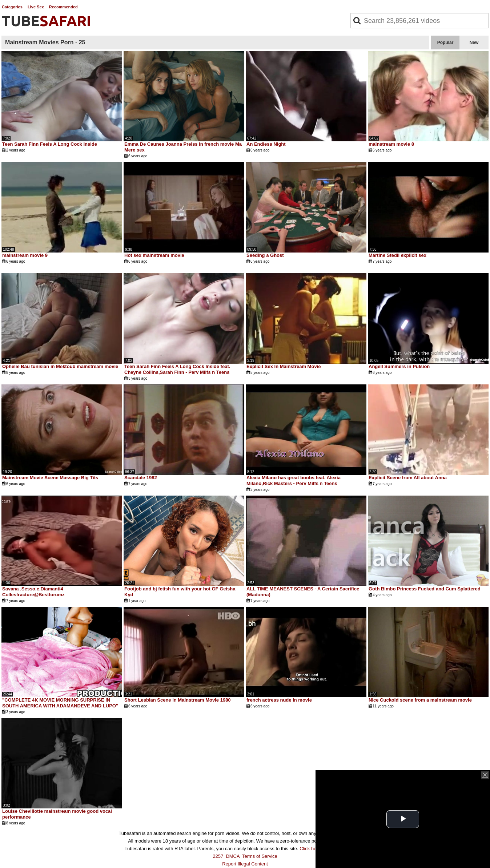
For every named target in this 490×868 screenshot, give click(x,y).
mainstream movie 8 (391, 144)
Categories (12, 7)
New (474, 43)
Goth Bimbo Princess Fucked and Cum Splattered (425, 589)
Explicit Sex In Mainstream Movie (284, 366)
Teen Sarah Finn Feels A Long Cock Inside (50, 144)
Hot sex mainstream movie (154, 255)
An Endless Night (266, 144)
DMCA (233, 856)
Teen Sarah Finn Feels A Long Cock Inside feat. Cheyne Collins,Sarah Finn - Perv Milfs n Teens (177, 369)
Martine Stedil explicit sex (397, 255)
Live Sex (36, 7)
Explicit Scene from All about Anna (408, 478)
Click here (310, 849)
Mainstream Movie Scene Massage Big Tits (50, 478)
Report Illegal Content (245, 864)
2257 (218, 856)
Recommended (63, 7)
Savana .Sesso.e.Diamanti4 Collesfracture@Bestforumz (33, 592)
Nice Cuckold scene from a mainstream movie (420, 700)
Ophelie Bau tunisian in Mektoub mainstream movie (60, 366)
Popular (445, 43)
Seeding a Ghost (265, 255)
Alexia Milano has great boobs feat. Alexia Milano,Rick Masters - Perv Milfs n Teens (294, 481)
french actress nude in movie (279, 700)
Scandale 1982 (141, 478)
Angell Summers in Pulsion (399, 366)
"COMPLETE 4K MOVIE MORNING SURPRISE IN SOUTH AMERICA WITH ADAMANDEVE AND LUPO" (60, 703)
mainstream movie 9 (25, 255)
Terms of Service (260, 856)
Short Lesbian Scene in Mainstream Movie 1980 (178, 700)
